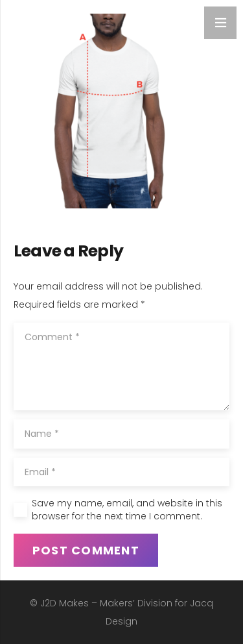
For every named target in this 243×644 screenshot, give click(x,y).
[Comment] (121, 366)
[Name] (121, 434)
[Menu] (220, 23)
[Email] (121, 472)
